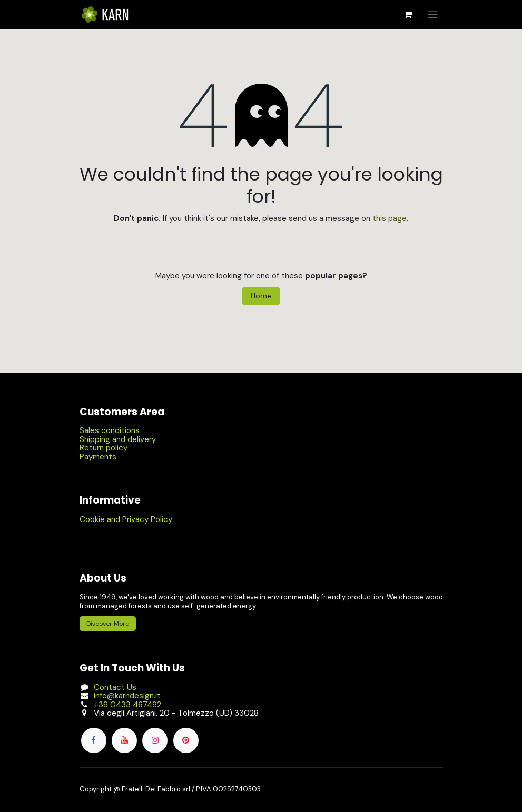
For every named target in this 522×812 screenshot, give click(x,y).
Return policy (104, 448)
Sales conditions (110, 430)
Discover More (108, 624)
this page (390, 218)
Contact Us (115, 687)
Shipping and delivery (118, 439)
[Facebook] (94, 740)
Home (261, 296)
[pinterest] (186, 740)
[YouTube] (124, 740)
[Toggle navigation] (433, 14)
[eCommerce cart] (408, 15)
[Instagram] (155, 740)
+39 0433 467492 (127, 705)
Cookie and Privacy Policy (126, 519)
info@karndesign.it (127, 696)
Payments (98, 457)
